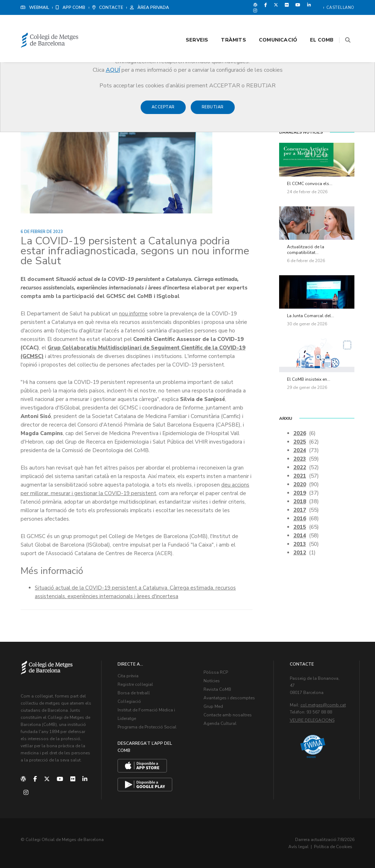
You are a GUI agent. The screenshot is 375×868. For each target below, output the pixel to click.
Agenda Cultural (220, 723)
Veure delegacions (312, 720)
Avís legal (298, 847)
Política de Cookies (333, 847)
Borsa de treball (134, 693)
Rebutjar (213, 111)
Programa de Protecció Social (147, 727)
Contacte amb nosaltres (228, 715)
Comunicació (269, 25)
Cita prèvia (128, 676)
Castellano (340, 8)
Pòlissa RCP (216, 672)
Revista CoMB (217, 689)
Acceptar (163, 111)
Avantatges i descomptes (229, 698)
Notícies (212, 681)
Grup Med (213, 706)
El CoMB (313, 25)
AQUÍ (113, 70)
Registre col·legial (135, 684)
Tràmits (225, 25)
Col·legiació (129, 701)
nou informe (133, 314)
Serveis (188, 25)
